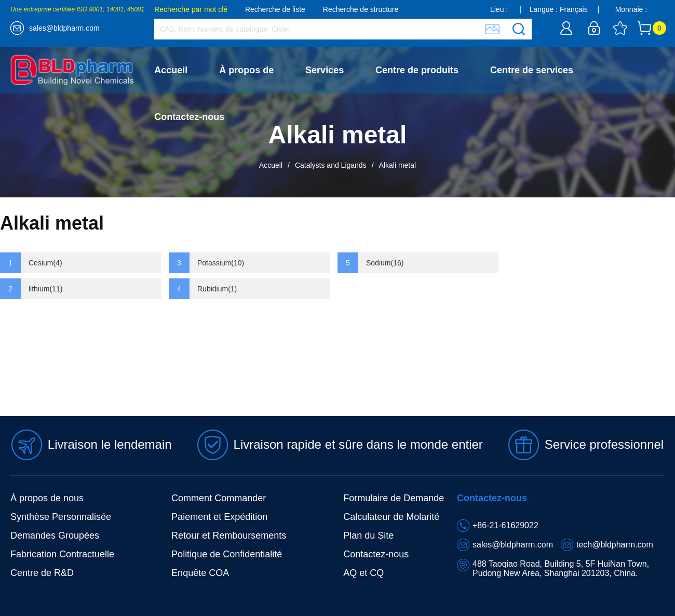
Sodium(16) (385, 263)
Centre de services (532, 70)
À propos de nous (47, 498)
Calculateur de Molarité (391, 517)
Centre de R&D (42, 573)
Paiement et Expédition (219, 517)
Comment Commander (219, 498)
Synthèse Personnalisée (61, 517)
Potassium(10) (221, 263)
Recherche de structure (361, 9)
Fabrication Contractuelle (62, 554)
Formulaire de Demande (394, 498)
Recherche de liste (275, 9)
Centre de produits (417, 70)
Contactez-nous (189, 117)
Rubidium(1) (217, 289)
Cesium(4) (45, 263)
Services (325, 70)
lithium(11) (45, 289)
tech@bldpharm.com (615, 545)
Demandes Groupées (55, 535)
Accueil (171, 70)
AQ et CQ (363, 573)
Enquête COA (200, 573)
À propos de (246, 70)
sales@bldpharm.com (64, 28)
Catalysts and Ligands (331, 165)
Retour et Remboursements (229, 535)
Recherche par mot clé (191, 9)
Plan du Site (368, 535)
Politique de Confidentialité (227, 554)
